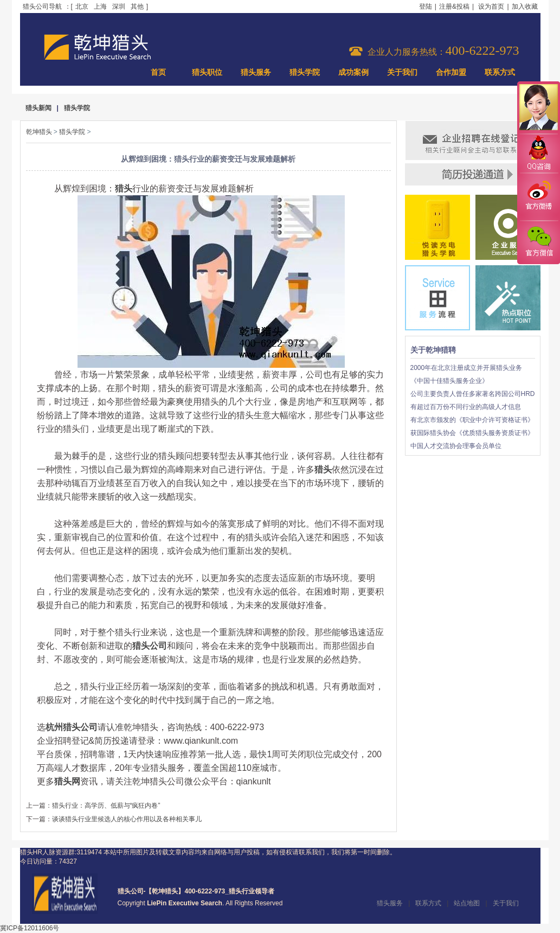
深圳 (119, 7)
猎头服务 (256, 72)
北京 (82, 7)
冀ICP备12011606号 (30, 928)
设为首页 (491, 7)
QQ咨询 (538, 154)
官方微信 (538, 242)
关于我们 (402, 72)
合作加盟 (451, 72)
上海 (100, 7)
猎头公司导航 (42, 7)
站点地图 (467, 903)
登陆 (426, 7)
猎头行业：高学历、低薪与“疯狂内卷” (106, 806)
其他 (137, 7)
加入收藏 (525, 7)
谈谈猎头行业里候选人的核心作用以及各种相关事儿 (127, 819)
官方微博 (538, 197)
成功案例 (353, 72)
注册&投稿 (454, 7)
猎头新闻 (38, 108)
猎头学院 (305, 72)
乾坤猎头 (39, 132)
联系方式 (500, 72)
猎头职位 (207, 72)
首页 (158, 72)
